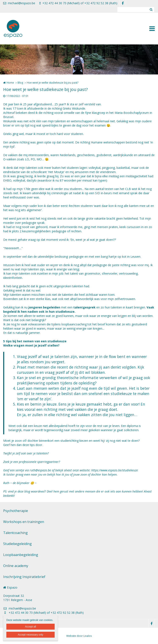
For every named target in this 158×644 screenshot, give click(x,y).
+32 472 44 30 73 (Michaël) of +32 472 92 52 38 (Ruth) (78, 3)
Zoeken (151, 10)
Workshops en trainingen (24, 522)
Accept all (30, 627)
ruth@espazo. (39, 470)
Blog (20, 83)
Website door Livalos (79, 636)
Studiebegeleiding (17, 544)
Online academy (16, 566)
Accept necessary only (30, 635)
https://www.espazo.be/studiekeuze (115, 470)
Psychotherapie (16, 511)
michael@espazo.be (19, 3)
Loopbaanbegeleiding (21, 555)
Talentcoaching (15, 533)
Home (10, 83)
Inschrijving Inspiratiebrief (24, 577)
